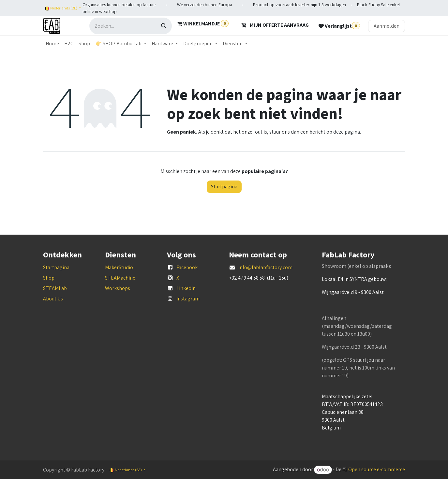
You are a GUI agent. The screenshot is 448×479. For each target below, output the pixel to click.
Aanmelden (387, 26)
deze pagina (347, 132)
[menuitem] (52, 44)
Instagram (188, 299)
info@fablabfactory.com (265, 267)
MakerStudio (119, 267)
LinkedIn (186, 288)
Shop (49, 278)
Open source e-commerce (377, 470)
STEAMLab (55, 288)
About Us (53, 299)
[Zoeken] (164, 26)
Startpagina (224, 187)
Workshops (118, 288)
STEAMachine (120, 278)
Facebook (187, 267)
